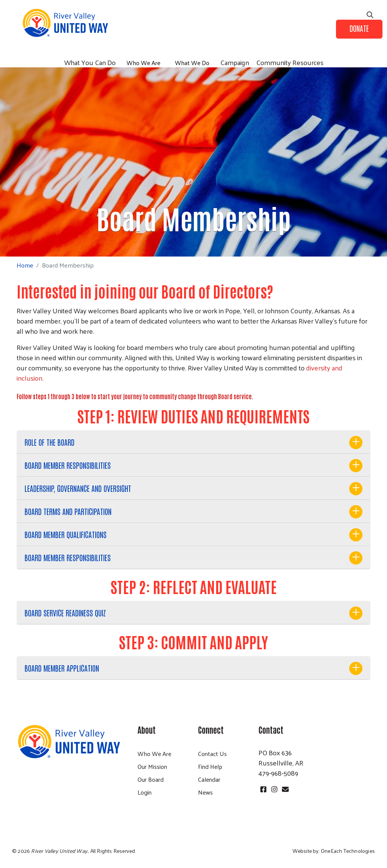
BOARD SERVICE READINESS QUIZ (65, 613)
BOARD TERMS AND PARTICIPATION (68, 511)
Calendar (209, 779)
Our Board (151, 779)
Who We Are (143, 63)
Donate (359, 28)
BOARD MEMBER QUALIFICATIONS (66, 534)
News (205, 792)
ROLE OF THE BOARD (50, 442)
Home (25, 265)
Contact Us (212, 754)
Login (145, 792)
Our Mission (152, 766)
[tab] (193, 442)
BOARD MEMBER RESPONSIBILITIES (68, 465)
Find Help (210, 766)
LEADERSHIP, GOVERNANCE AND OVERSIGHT (78, 488)
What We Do (192, 63)
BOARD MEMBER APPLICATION (62, 668)
